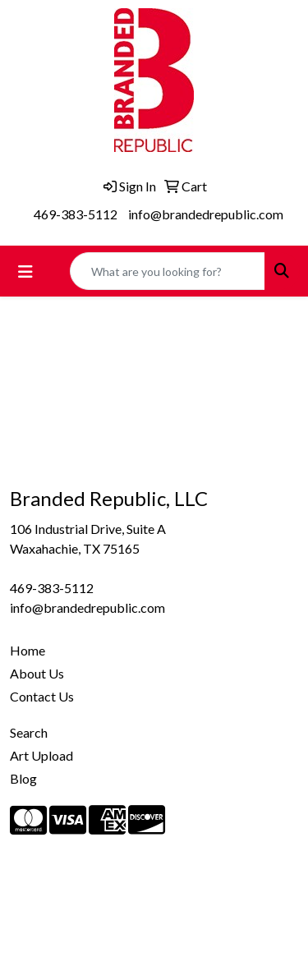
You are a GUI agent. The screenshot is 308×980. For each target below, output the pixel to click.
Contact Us (42, 696)
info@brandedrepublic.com (206, 214)
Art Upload (41, 755)
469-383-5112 (76, 214)
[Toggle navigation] (25, 271)
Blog (23, 778)
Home (28, 650)
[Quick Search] (168, 271)
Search (29, 732)
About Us (37, 673)
